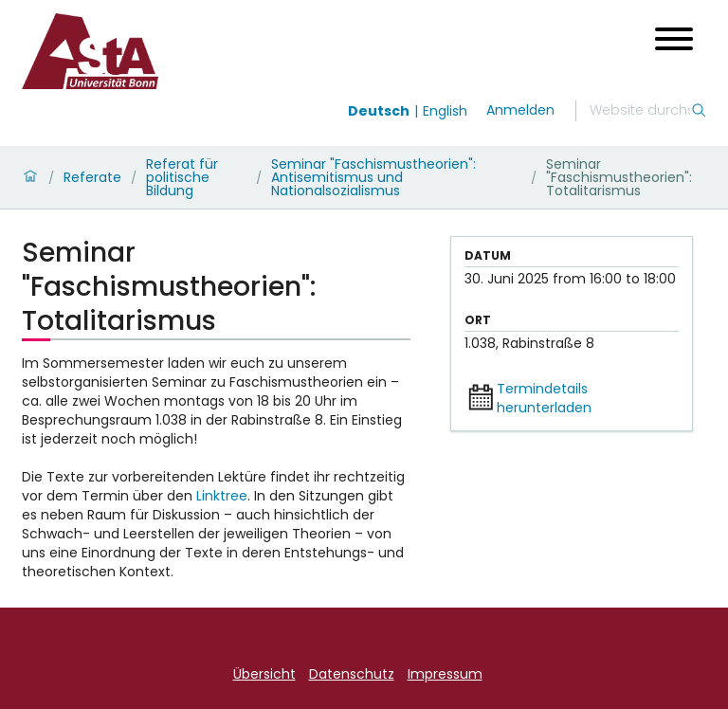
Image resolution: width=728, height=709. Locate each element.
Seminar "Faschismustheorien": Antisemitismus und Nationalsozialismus (373, 177)
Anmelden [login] (520, 110)
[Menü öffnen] (674, 39)
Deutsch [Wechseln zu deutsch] (379, 111)
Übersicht (264, 674)
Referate (92, 177)
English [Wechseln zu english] (445, 111)
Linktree (222, 496)
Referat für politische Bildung (182, 177)
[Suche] (640, 111)
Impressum (445, 674)
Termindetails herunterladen (544, 398)
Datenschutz (352, 674)
